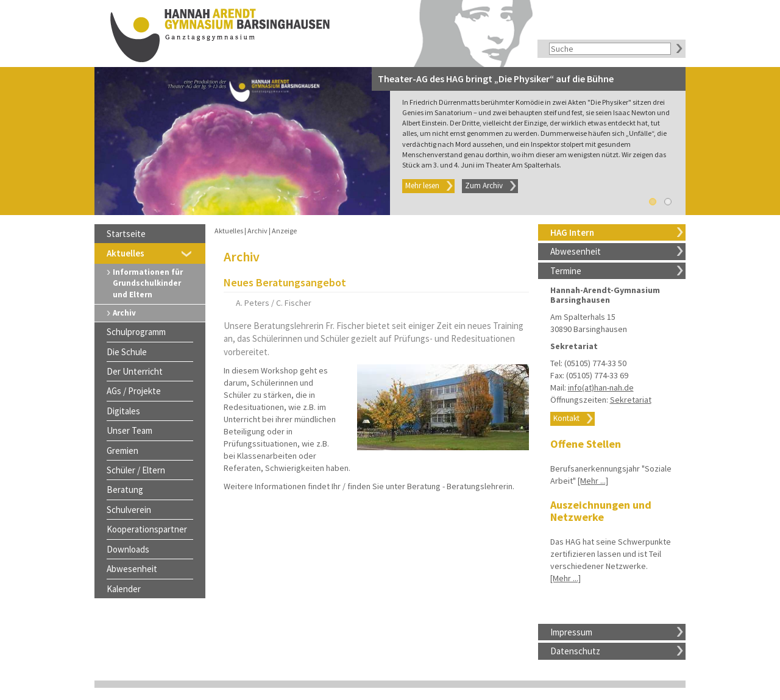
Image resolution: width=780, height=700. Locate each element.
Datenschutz (575, 651)
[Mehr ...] (593, 481)
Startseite (126, 234)
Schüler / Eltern (136, 470)
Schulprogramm (136, 332)
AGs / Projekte (134, 391)
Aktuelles (126, 253)
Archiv (124, 313)
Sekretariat (631, 400)
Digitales (123, 411)
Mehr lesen (422, 186)
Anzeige (284, 231)
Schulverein (129, 510)
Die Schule (127, 352)
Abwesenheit (576, 251)
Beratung (125, 490)
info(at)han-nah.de (601, 387)
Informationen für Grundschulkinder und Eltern (148, 283)
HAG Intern (572, 232)
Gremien (122, 451)
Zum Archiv (484, 186)
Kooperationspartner (147, 529)
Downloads (128, 549)
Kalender (124, 589)
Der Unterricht (135, 371)
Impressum (571, 632)
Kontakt (566, 418)
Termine (566, 271)
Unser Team (129, 430)
